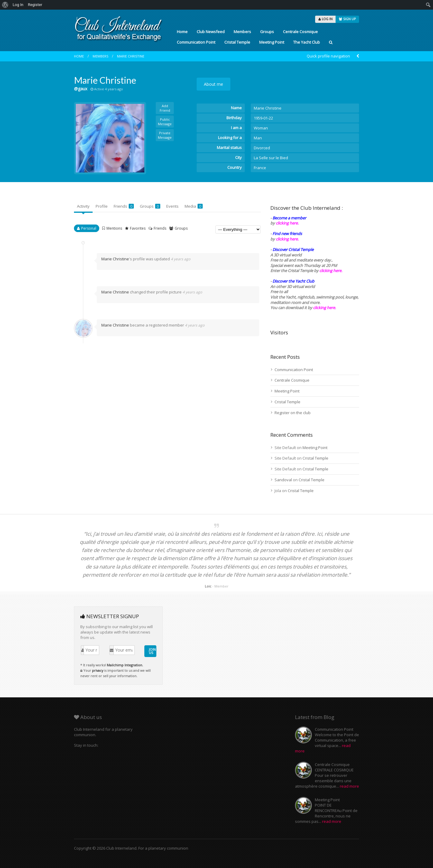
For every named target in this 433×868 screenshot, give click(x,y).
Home (182, 32)
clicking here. (287, 223)
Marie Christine (131, 56)
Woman (261, 128)
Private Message (165, 135)
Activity (83, 206)
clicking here (324, 308)
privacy (98, 670)
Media (194, 206)
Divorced (262, 148)
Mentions (114, 228)
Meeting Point (272, 42)
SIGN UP (347, 19)
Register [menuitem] (35, 5)
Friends (124, 206)
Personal (89, 228)
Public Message (165, 122)
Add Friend (165, 108)
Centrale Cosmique (300, 32)
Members (242, 32)
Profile (102, 206)
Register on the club (293, 413)
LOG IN (326, 19)
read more (349, 786)
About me (213, 84)
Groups (267, 32)
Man (258, 138)
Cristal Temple (237, 42)
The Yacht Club (307, 42)
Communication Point (196, 42)
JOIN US (152, 651)
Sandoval (283, 480)
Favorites (138, 228)
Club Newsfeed (211, 32)
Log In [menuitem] (18, 5)
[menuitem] (5, 5)
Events (172, 206)
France (260, 168)
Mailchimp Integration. (125, 665)
